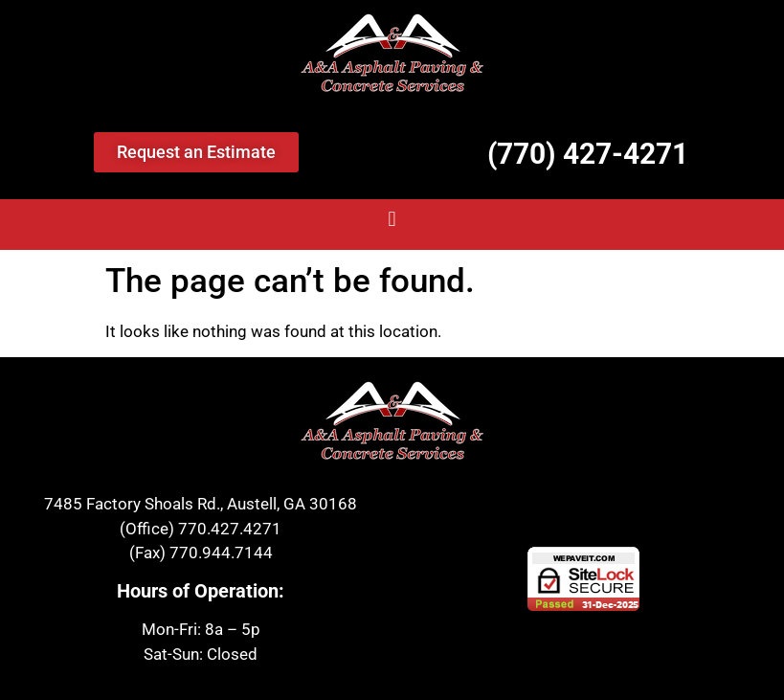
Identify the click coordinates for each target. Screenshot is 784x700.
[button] (392, 220)
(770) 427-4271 (588, 154)
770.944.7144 (221, 553)
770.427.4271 (230, 529)
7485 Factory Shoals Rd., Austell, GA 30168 (201, 504)
